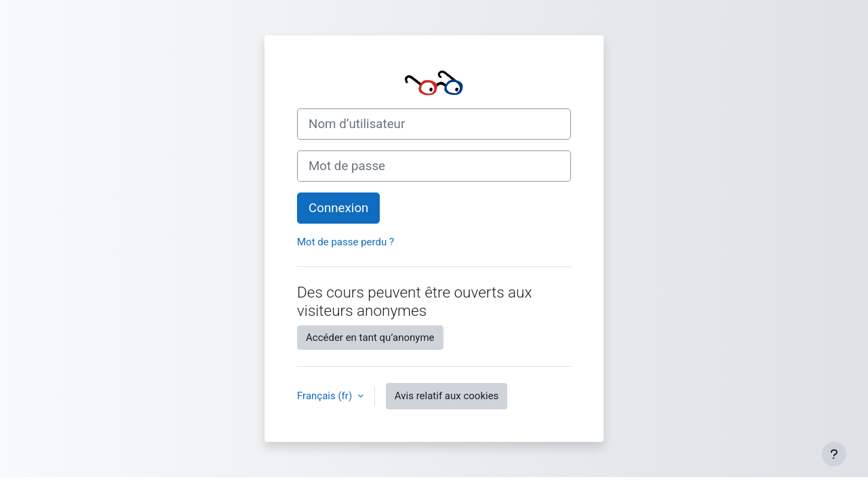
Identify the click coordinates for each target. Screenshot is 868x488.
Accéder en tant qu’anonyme (370, 338)
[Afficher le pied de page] (834, 454)
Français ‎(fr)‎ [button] (326, 396)
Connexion (338, 208)
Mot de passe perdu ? (346, 242)
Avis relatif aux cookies (447, 396)
